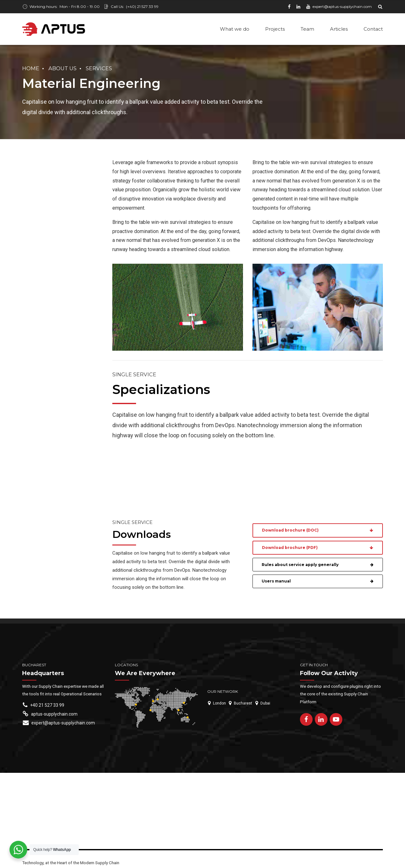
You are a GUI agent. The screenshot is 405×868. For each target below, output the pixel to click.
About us (62, 69)
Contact (373, 29)
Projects (275, 29)
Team (307, 29)
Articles (339, 29)
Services (99, 69)
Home (31, 69)
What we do (235, 29)
